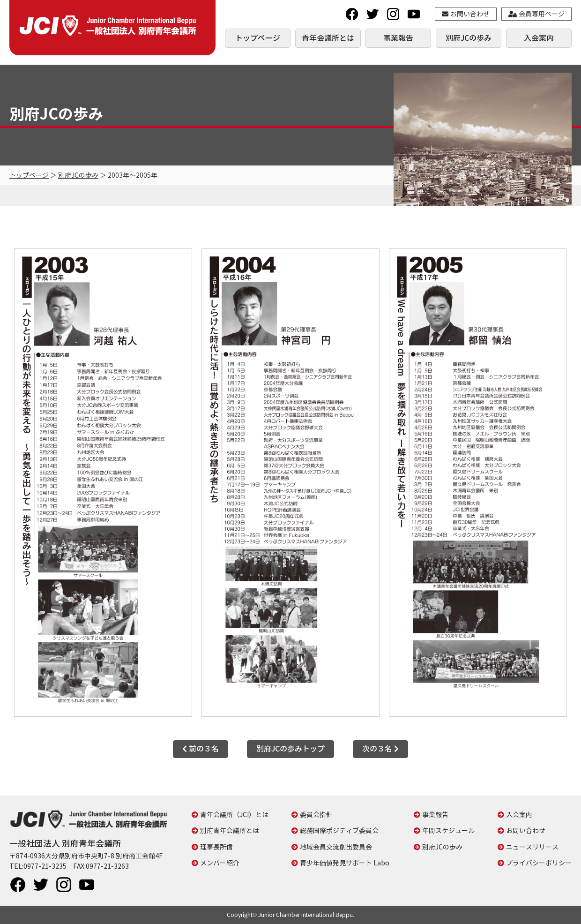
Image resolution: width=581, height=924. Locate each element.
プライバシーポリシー (539, 863)
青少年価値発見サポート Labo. (345, 863)
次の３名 (380, 749)
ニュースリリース (532, 847)
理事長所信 (216, 847)
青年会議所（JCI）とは (234, 815)
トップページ (258, 38)
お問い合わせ (466, 14)
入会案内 (539, 38)
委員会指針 (316, 815)
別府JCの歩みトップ (290, 749)
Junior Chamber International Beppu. (306, 915)
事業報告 (398, 38)
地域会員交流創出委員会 (336, 847)
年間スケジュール (448, 830)
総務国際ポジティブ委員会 (339, 830)
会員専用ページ (536, 14)
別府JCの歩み (469, 38)
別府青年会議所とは (230, 830)
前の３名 (201, 749)
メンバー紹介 (220, 863)
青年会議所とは (328, 38)
